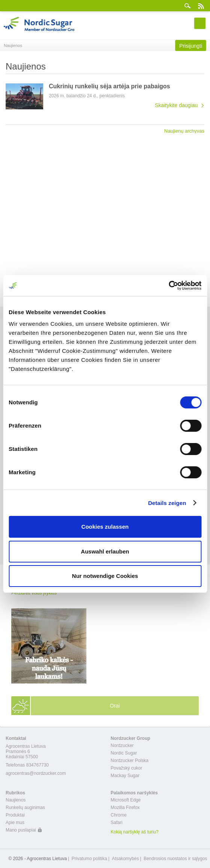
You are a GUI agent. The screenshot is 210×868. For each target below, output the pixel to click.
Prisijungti (191, 46)
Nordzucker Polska (130, 761)
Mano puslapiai (21, 830)
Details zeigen (167, 503)
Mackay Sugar (125, 776)
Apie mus (15, 823)
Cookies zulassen (105, 527)
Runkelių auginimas (25, 808)
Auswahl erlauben (105, 551)
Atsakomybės (125, 859)
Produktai (15, 815)
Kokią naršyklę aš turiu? (135, 832)
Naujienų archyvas (184, 131)
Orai (115, 706)
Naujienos (16, 800)
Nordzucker (122, 746)
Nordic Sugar (124, 753)
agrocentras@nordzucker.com (36, 773)
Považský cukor (127, 768)
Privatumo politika (89, 859)
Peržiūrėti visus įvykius (34, 593)
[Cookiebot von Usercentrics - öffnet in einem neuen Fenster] (168, 286)
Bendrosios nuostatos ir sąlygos (175, 859)
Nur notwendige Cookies (105, 576)
